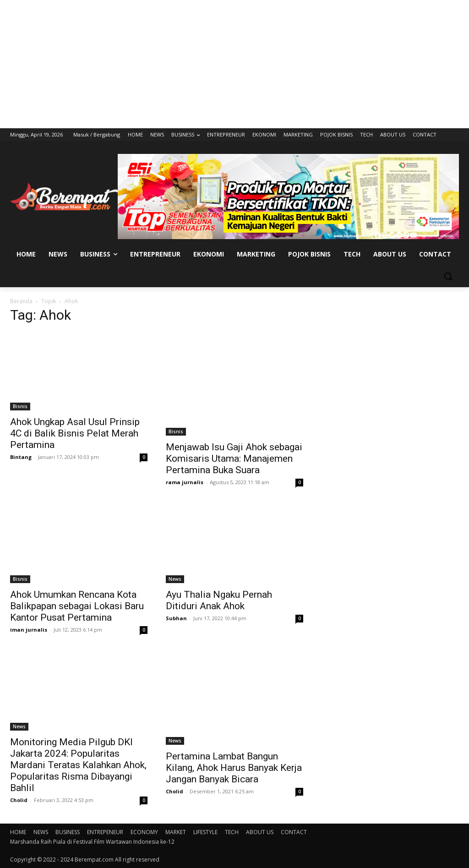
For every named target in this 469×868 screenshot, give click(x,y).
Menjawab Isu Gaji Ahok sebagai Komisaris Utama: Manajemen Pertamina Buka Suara (234, 459)
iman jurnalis (29, 630)
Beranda (21, 301)
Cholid (19, 800)
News (175, 579)
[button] (448, 276)
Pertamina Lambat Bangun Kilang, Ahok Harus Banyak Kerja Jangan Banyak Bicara (234, 768)
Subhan (176, 618)
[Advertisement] (234, 64)
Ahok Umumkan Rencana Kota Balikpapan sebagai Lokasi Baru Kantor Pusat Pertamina (77, 606)
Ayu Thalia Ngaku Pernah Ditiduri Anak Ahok (219, 600)
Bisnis (20, 406)
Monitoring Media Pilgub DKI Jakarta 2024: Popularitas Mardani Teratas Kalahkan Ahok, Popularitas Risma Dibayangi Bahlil (78, 765)
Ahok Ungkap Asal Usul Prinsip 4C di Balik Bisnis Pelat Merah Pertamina (75, 433)
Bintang (21, 457)
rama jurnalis (185, 482)
